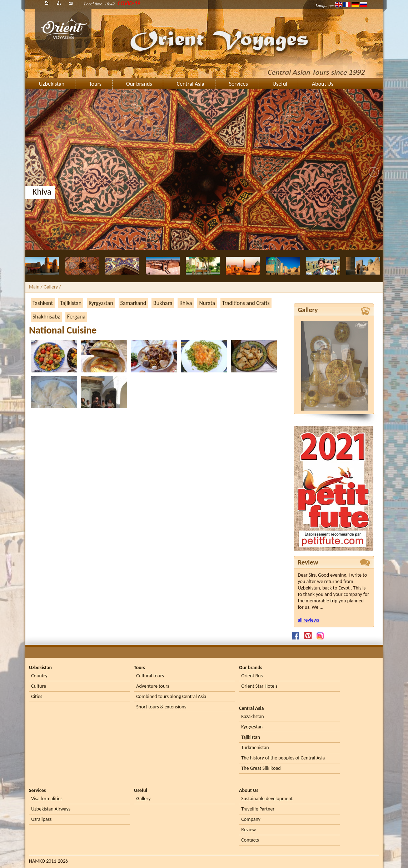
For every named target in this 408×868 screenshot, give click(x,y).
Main (34, 287)
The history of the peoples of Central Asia (283, 758)
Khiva (186, 303)
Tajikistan (71, 303)
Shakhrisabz (46, 317)
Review (248, 830)
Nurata (207, 303)
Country (39, 676)
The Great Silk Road (261, 768)
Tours (95, 84)
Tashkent (43, 303)
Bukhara (163, 303)
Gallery (143, 799)
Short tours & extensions (161, 707)
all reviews (308, 620)
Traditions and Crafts (246, 303)
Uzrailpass (41, 819)
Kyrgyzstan (101, 303)
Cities (37, 696)
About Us (323, 84)
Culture (39, 686)
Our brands (139, 84)
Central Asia (191, 84)
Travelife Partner (258, 809)
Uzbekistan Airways (51, 809)
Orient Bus (252, 676)
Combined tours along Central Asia (171, 696)
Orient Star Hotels (259, 686)
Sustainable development (267, 799)
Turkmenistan (255, 747)
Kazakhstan (252, 716)
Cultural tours (150, 676)
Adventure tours (153, 686)
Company (251, 819)
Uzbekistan (52, 84)
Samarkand (133, 303)
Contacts (250, 840)
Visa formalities (47, 799)
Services (238, 84)
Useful (280, 84)
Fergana (76, 317)
